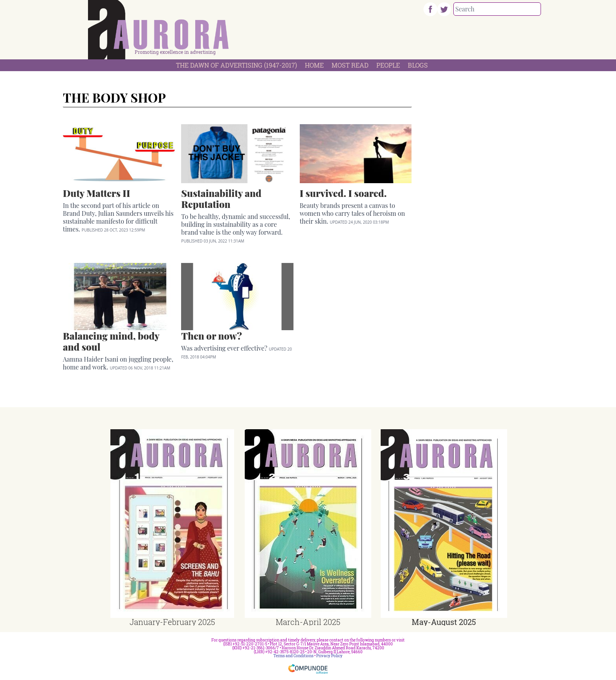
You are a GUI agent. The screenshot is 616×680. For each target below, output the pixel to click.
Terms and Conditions (293, 656)
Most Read (350, 65)
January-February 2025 (172, 622)
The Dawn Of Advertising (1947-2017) (236, 65)
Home (314, 65)
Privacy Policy (329, 656)
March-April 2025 (308, 622)
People (388, 65)
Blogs (418, 65)
